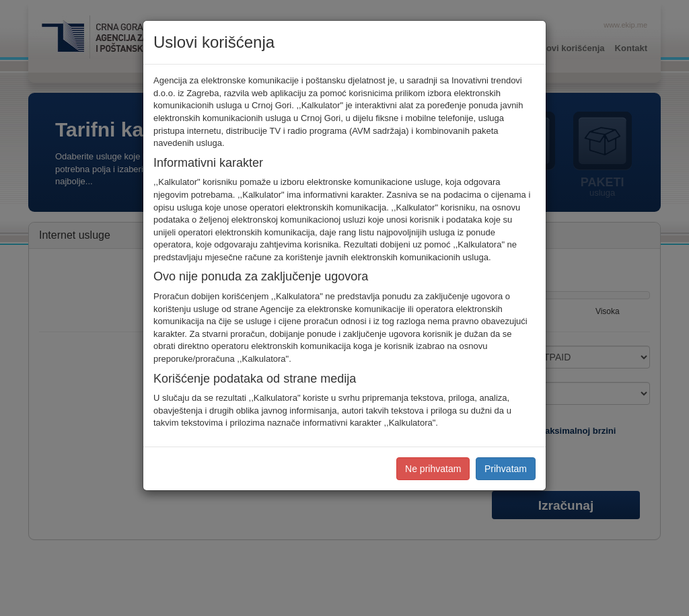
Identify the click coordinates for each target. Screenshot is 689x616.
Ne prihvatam (433, 469)
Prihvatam (506, 469)
